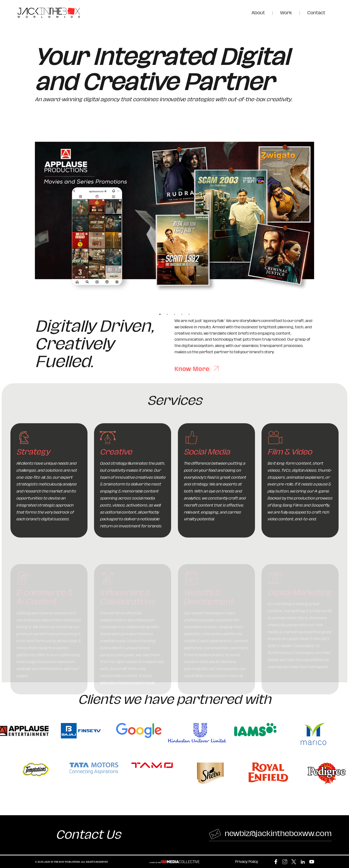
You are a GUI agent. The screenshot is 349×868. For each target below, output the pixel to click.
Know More (197, 369)
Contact (316, 13)
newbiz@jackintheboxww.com (270, 834)
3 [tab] (174, 314)
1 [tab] (160, 314)
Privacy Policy (247, 862)
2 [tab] (167, 314)
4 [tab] (182, 314)
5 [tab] (189, 314)
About (258, 13)
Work (286, 13)
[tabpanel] (174, 217)
